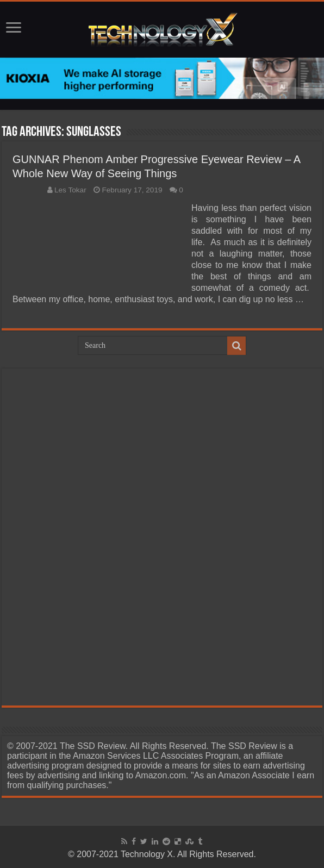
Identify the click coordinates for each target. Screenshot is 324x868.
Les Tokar (70, 190)
